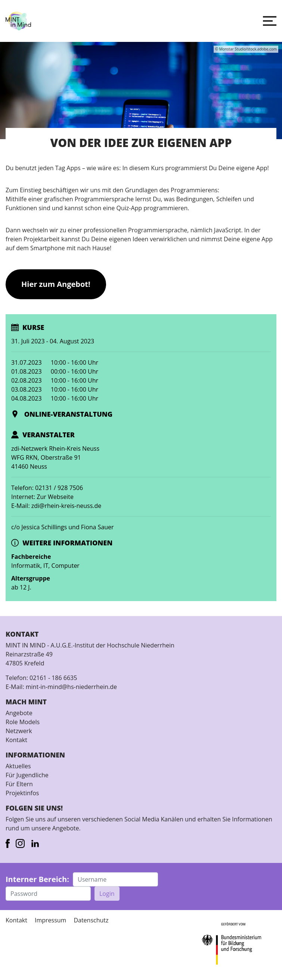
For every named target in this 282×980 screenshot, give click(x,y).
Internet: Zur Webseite (42, 497)
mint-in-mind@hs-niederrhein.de (71, 687)
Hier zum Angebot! (56, 284)
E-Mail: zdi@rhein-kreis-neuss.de (56, 506)
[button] (270, 21)
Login (107, 894)
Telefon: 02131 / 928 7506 (47, 488)
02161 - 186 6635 (53, 678)
